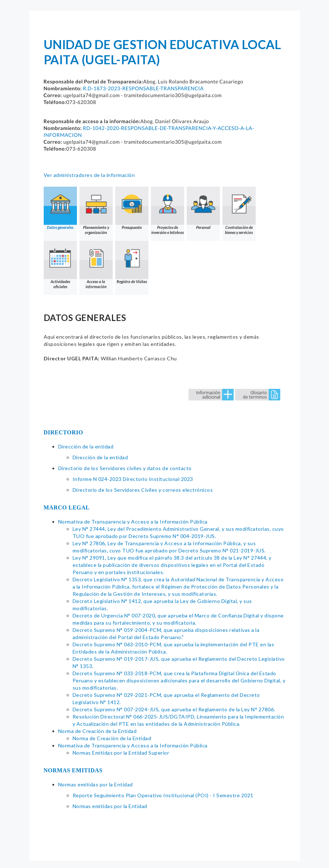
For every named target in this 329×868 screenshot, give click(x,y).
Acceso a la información (96, 265)
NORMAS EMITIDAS (73, 770)
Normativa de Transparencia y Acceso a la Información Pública (133, 522)
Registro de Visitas (132, 262)
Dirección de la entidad (86, 446)
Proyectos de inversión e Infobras (168, 211)
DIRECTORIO (64, 432)
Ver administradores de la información (89, 175)
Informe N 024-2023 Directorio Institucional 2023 (133, 479)
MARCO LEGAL (67, 507)
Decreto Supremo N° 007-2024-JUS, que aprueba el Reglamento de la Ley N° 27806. (174, 709)
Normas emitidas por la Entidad (96, 784)
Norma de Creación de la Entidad (98, 731)
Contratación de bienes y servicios (239, 211)
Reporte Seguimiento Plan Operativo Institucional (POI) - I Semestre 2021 (163, 795)
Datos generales (60, 208)
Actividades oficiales (60, 265)
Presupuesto (132, 208)
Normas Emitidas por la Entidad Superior (121, 753)
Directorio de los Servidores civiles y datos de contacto (125, 468)
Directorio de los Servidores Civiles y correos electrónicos (143, 490)
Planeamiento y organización (96, 211)
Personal (203, 208)
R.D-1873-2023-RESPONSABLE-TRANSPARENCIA (143, 88)
